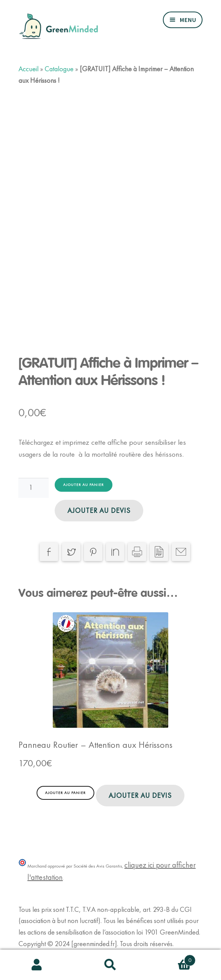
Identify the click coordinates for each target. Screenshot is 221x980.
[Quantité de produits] (33, 488)
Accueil (28, 69)
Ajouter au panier (84, 485)
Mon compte (37, 965)
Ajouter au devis (99, 511)
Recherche (110, 965)
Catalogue (59, 69)
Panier (172, 958)
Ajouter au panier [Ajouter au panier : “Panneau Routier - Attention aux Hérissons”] (65, 793)
